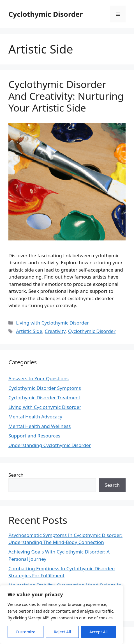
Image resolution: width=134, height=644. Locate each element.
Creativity (55, 331)
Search (16, 475)
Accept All (99, 632)
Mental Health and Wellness (40, 426)
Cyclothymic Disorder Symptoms (45, 388)
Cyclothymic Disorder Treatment (44, 398)
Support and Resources (34, 436)
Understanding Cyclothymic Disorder (50, 445)
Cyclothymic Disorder (46, 14)
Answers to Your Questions (39, 378)
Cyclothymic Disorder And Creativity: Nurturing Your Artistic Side (66, 96)
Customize (26, 632)
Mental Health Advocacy (35, 417)
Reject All (62, 632)
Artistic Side (29, 331)
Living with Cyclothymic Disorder (52, 323)
